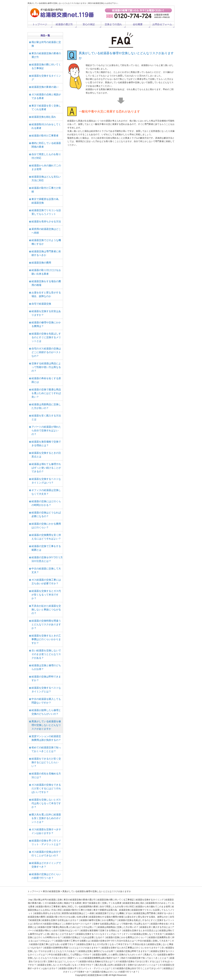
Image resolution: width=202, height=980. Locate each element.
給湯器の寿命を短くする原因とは (46, 380)
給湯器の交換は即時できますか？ (46, 678)
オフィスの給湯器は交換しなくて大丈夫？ (46, 492)
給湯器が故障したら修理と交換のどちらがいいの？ (46, 712)
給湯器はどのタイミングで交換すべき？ (46, 865)
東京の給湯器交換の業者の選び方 (46, 55)
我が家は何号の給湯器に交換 (46, 44)
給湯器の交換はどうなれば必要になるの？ (46, 514)
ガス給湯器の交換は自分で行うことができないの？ (46, 854)
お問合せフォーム (162, 24)
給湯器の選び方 (64, 24)
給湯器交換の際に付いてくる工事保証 (46, 66)
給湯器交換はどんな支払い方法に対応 (46, 179)
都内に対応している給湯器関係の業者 (46, 145)
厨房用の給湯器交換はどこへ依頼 (46, 231)
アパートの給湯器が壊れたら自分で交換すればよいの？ (46, 430)
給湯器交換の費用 (41, 263)
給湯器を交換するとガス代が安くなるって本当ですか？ (46, 595)
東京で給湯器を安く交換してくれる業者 (46, 107)
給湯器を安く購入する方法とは (46, 417)
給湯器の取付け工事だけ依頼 (46, 190)
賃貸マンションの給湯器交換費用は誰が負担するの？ (46, 738)
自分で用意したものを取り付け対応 (46, 156)
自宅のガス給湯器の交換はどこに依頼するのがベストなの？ (46, 352)
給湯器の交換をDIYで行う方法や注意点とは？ (47, 559)
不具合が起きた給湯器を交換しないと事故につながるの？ (46, 610)
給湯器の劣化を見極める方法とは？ (46, 775)
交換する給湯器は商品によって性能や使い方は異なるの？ (46, 367)
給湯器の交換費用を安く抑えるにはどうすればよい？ (46, 537)
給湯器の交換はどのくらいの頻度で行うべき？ (46, 876)
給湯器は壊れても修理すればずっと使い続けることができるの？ (46, 468)
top (31, 900)
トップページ (40, 24)
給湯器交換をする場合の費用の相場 (46, 283)
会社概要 (138, 24)
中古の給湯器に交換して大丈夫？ (46, 570)
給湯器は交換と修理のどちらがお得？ (46, 667)
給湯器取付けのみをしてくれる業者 (46, 126)
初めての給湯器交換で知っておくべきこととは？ (46, 749)
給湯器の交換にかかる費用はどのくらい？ (46, 526)
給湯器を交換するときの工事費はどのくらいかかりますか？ (46, 639)
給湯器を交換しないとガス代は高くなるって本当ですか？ (46, 803)
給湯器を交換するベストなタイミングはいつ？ (46, 481)
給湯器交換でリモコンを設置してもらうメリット (46, 212)
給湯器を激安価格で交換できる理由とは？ (46, 444)
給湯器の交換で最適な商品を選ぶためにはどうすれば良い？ (46, 393)
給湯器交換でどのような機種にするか (46, 242)
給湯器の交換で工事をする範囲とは (46, 548)
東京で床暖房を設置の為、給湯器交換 (46, 201)
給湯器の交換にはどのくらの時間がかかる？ (46, 503)
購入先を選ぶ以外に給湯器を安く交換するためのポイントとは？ (46, 818)
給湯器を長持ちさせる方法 (46, 221)
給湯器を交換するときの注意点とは (46, 455)
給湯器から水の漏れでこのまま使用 (46, 167)
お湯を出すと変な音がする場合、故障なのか (46, 294)
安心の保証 (89, 24)
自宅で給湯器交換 (41, 304)
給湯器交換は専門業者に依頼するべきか (46, 253)
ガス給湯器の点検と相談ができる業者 (46, 96)
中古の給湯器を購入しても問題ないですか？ (46, 701)
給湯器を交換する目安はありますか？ (46, 313)
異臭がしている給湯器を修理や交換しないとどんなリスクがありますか (46, 725)
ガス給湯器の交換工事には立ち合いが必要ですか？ (46, 582)
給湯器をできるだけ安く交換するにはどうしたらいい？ (46, 762)
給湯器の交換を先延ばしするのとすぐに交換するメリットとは (46, 337)
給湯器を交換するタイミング (46, 78)
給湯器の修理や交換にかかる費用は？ (46, 324)
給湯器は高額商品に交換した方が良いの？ (46, 406)
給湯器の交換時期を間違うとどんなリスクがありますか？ (46, 624)
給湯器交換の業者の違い (45, 87)
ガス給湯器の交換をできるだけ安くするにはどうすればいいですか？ (46, 788)
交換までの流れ (113, 24)
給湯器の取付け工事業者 (45, 136)
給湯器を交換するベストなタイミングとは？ (46, 690)
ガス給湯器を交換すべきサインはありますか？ (46, 831)
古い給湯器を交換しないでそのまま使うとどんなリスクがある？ (46, 654)
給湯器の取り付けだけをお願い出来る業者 (46, 272)
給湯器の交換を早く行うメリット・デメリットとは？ (46, 842)
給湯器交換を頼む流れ (44, 117)
